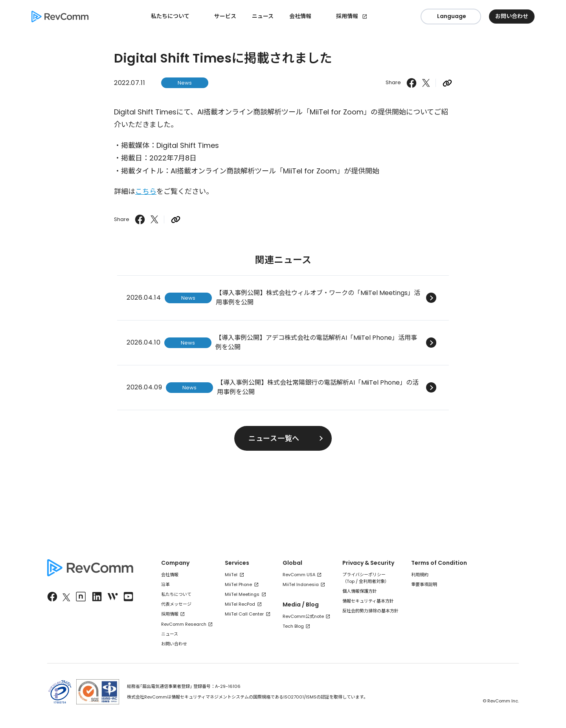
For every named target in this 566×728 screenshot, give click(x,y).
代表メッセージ (176, 604)
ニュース (263, 16)
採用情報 (347, 16)
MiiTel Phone (238, 584)
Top (351, 581)
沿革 (165, 584)
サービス (225, 16)
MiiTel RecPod (240, 604)
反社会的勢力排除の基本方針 (370, 611)
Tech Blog (293, 626)
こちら (146, 191)
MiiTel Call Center (244, 614)
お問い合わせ (174, 644)
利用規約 (420, 575)
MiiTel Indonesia (301, 584)
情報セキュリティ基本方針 (368, 601)
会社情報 (170, 575)
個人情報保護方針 (360, 591)
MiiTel (231, 575)
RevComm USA (299, 575)
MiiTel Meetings (242, 594)
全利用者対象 (372, 581)
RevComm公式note (303, 616)
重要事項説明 (424, 584)
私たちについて (176, 594)
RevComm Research (184, 624)
